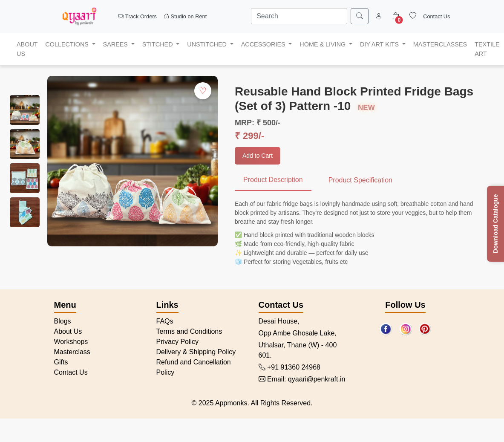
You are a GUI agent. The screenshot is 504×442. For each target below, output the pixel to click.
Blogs (63, 321)
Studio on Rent (185, 16)
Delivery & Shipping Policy (196, 352)
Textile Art (487, 49)
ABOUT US (27, 49)
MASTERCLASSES (440, 44)
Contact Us (436, 16)
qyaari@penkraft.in (317, 379)
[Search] (299, 16)
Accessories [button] (264, 44)
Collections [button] (68, 44)
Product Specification (360, 180)
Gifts (61, 362)
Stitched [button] (158, 44)
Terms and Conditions (189, 331)
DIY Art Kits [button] (380, 44)
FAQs (165, 321)
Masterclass (72, 352)
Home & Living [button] (323, 44)
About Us (68, 331)
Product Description (273, 180)
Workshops (71, 342)
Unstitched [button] (208, 44)
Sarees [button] (116, 44)
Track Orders (138, 16)
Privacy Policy (178, 342)
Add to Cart (258, 156)
